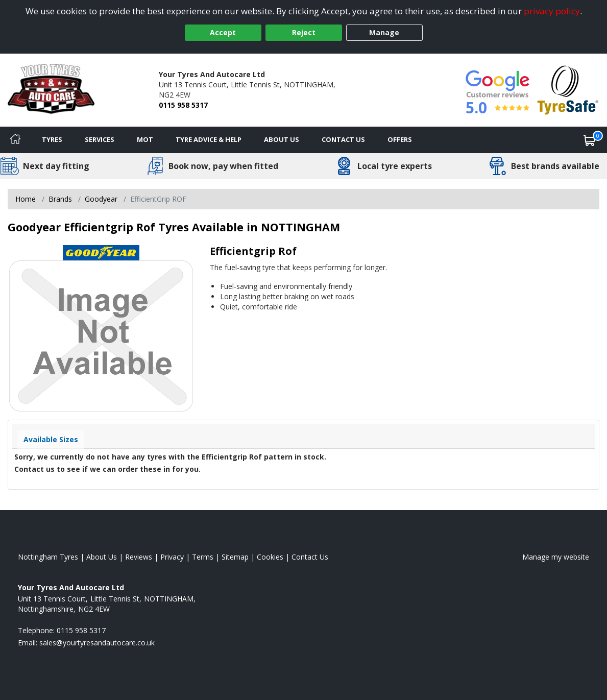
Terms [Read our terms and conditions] (203, 557)
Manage (384, 32)
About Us (282, 139)
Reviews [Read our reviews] (139, 557)
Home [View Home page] (26, 199)
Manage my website (556, 557)
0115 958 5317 (183, 105)
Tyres (52, 139)
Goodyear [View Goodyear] (101, 199)
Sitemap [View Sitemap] (235, 557)
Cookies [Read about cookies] (270, 557)
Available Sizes (51, 439)
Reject (304, 32)
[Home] (15, 140)
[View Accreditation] (568, 89)
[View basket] (590, 140)
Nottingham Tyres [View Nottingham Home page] (48, 557)
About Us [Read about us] (102, 557)
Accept (223, 32)
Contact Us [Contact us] (343, 139)
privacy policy (552, 11)
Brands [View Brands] (60, 199)
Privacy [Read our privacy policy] (172, 557)
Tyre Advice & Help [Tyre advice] (209, 139)
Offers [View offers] (400, 139)
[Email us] (97, 643)
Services (100, 139)
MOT (145, 139)
